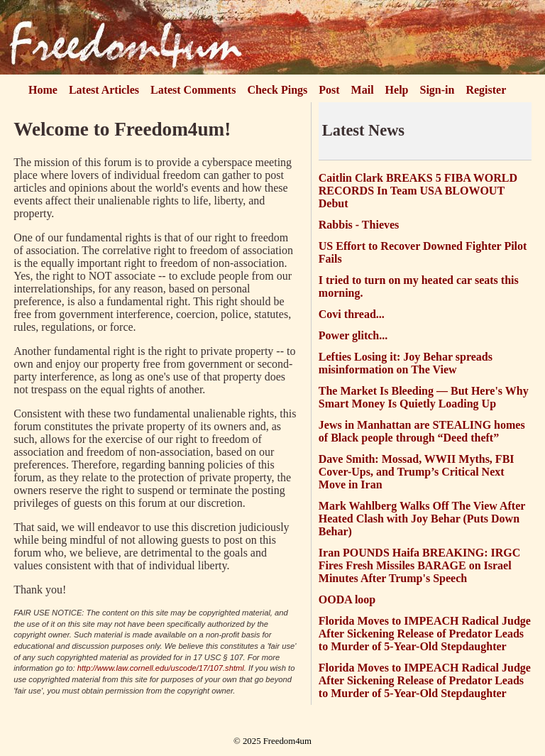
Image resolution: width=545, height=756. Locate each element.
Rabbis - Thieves (359, 225)
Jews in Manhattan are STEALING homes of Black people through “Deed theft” (422, 431)
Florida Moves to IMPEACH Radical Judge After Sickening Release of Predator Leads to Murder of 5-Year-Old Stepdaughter (425, 634)
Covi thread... (352, 314)
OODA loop (347, 599)
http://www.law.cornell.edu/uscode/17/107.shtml (161, 668)
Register (486, 90)
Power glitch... (353, 335)
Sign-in (437, 90)
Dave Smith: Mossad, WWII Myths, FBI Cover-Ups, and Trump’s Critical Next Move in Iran (417, 472)
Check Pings (277, 90)
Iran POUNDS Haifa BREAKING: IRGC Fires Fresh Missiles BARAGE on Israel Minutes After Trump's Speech (419, 565)
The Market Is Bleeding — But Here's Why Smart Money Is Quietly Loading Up (424, 397)
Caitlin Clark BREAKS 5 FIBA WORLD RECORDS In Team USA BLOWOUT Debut (418, 191)
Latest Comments (193, 90)
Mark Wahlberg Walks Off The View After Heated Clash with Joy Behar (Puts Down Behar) (422, 519)
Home (43, 90)
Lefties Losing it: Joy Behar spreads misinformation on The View (406, 363)
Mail (363, 90)
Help (397, 90)
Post (329, 90)
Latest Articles (104, 90)
